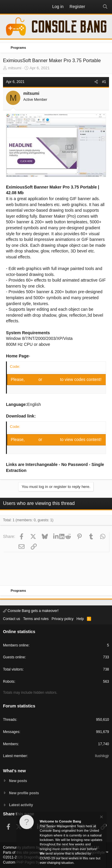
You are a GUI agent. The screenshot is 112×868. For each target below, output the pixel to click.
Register (52, 379)
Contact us (11, 619)
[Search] (105, 7)
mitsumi (15, 68)
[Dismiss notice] (101, 818)
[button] (8, 7)
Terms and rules (36, 619)
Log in (32, 379)
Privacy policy (63, 619)
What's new (14, 771)
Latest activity (21, 805)
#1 (104, 82)
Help (80, 619)
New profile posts (24, 793)
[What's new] (94, 7)
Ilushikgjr (102, 756)
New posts (18, 781)
